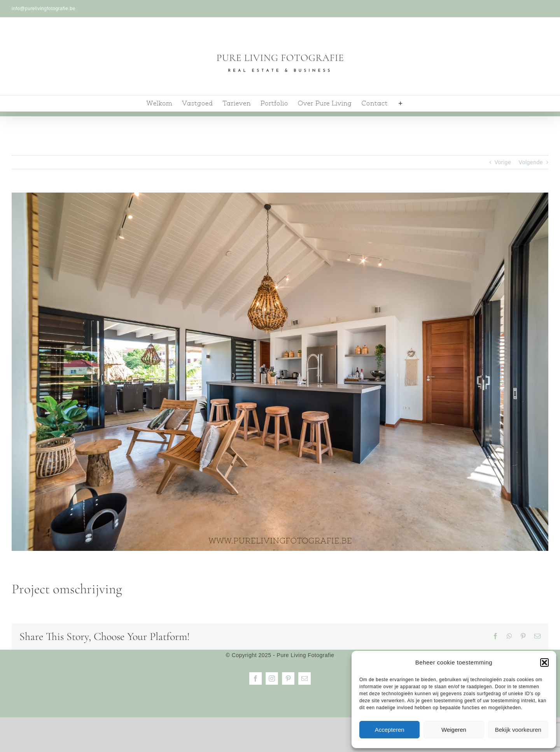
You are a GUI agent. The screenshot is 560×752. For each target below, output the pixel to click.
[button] (544, 663)
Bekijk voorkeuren (518, 730)
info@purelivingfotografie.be (44, 9)
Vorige (503, 162)
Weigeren (454, 730)
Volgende (531, 162)
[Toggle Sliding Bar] (401, 103)
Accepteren (390, 730)
